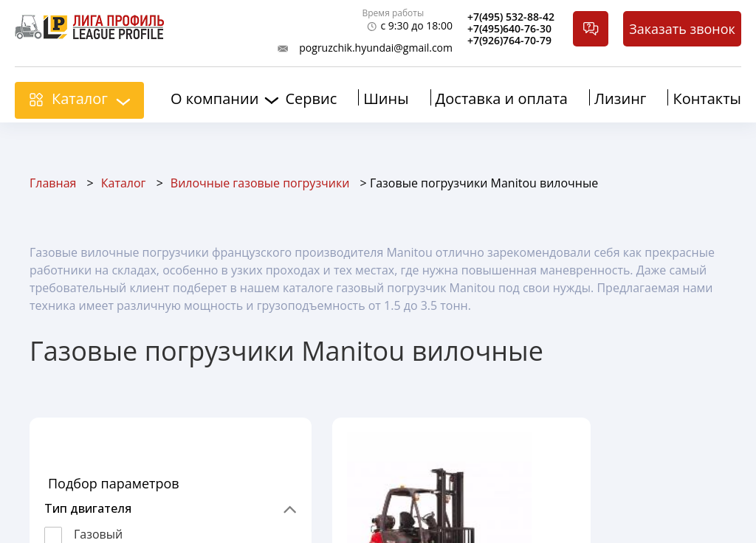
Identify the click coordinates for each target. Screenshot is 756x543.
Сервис (311, 98)
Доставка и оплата (502, 98)
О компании (214, 99)
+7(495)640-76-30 (509, 29)
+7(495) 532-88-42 (511, 17)
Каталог (80, 98)
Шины (386, 98)
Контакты (707, 98)
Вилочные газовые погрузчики (260, 183)
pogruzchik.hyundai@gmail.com (376, 48)
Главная (53, 183)
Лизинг (620, 98)
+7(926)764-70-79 (509, 41)
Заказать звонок (682, 29)
